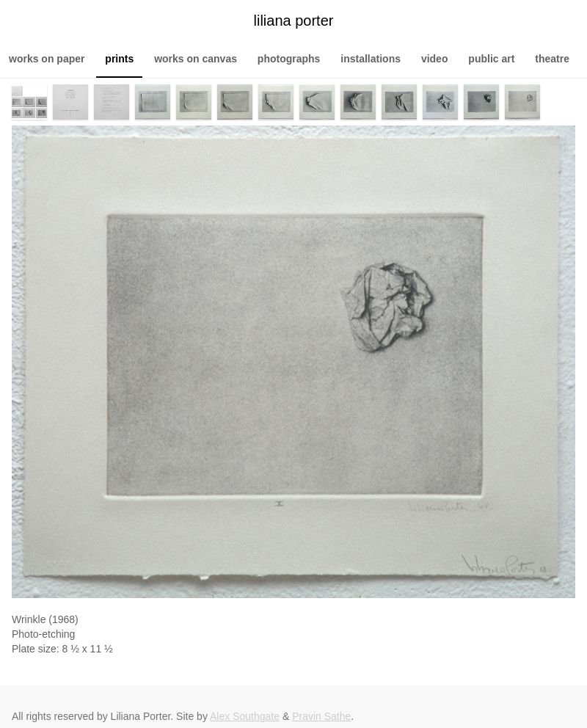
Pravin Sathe (321, 716)
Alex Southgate (245, 716)
